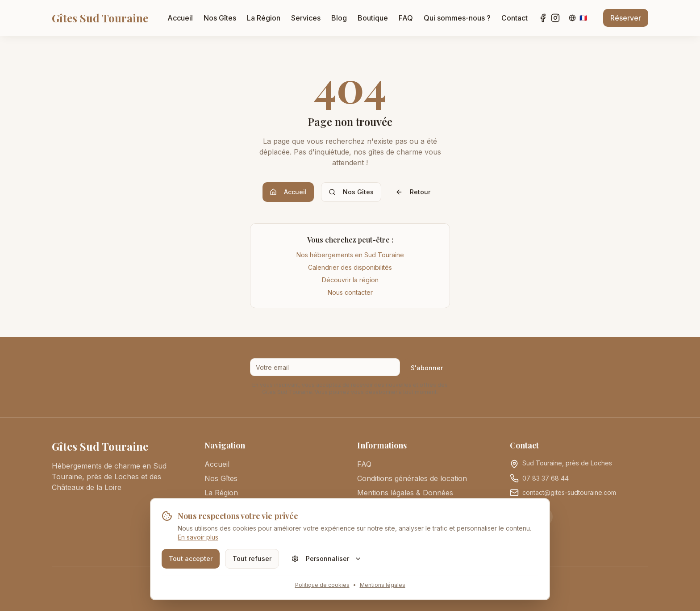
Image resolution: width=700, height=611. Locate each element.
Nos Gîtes (220, 18)
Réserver (626, 18)
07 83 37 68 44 (546, 478)
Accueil (180, 18)
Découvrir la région (350, 280)
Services (306, 18)
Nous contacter (350, 292)
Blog (339, 18)
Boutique (373, 18)
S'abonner (427, 368)
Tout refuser (252, 559)
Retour (413, 192)
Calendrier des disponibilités (350, 267)
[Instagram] (555, 18)
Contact (515, 18)
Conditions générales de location (412, 478)
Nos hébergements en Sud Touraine (350, 255)
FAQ (406, 18)
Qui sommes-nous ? (457, 18)
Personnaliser (327, 559)
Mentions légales (383, 585)
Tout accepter (191, 559)
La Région (264, 18)
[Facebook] (543, 18)
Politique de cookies (322, 585)
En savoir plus (198, 537)
